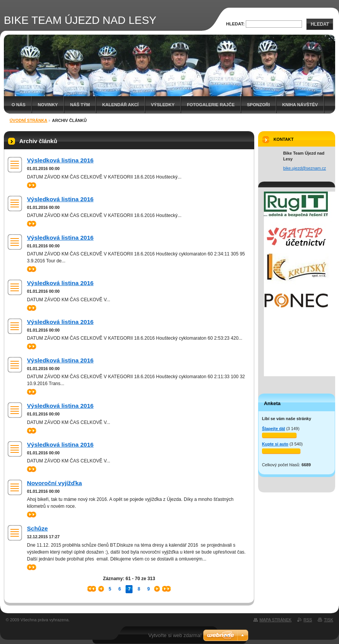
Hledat (320, 24)
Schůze (37, 528)
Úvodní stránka (29, 120)
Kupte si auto (275, 444)
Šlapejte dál (274, 429)
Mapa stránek (276, 620)
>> (32, 185)
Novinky (48, 105)
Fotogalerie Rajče (211, 105)
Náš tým (80, 105)
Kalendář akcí (120, 105)
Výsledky (163, 105)
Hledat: (235, 24)
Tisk (329, 620)
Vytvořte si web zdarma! (175, 635)
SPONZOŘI (258, 105)
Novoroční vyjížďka (55, 483)
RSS (308, 620)
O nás (18, 105)
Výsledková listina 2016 (60, 160)
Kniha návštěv (300, 105)
